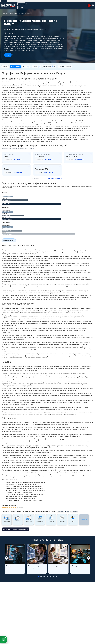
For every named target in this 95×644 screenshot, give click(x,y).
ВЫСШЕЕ (4, 1)
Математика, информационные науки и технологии (29, 29)
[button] (6, 558)
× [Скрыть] (6, 637)
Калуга (8, 55)
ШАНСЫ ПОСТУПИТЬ (88, 1)
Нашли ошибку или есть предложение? (15, 530)
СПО (9, 1)
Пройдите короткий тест (56, 179)
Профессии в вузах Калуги (9, 13)
